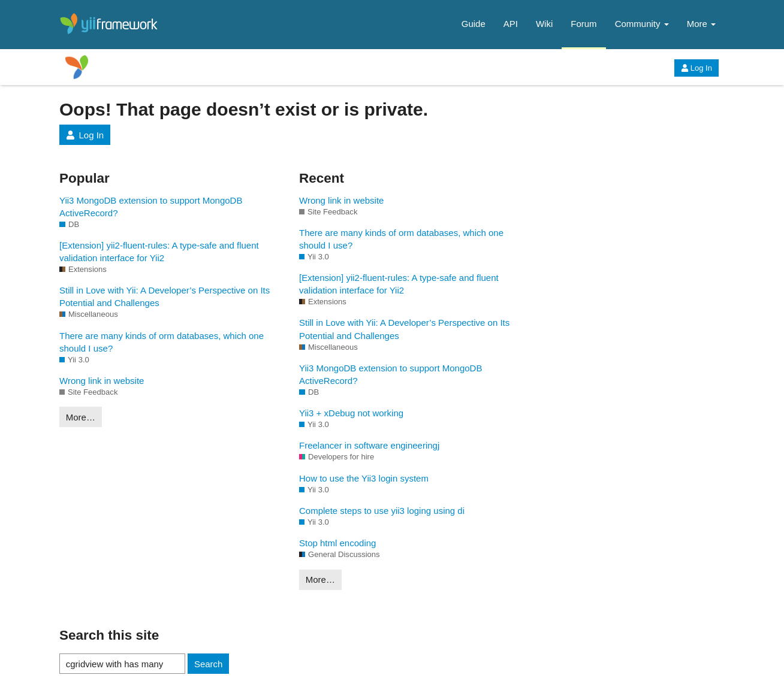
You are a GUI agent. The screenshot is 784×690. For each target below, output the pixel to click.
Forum (584, 24)
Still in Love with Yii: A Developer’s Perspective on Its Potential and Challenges (165, 296)
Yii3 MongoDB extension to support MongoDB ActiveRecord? (151, 207)
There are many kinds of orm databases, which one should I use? (162, 342)
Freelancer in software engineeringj (369, 445)
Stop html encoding (337, 543)
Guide (474, 24)
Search (209, 664)
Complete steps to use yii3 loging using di (382, 511)
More (701, 24)
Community (642, 24)
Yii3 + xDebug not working (351, 413)
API (511, 24)
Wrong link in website (102, 381)
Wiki (544, 24)
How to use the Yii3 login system (364, 478)
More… (81, 417)
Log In (696, 68)
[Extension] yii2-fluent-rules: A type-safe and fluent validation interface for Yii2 (159, 252)
